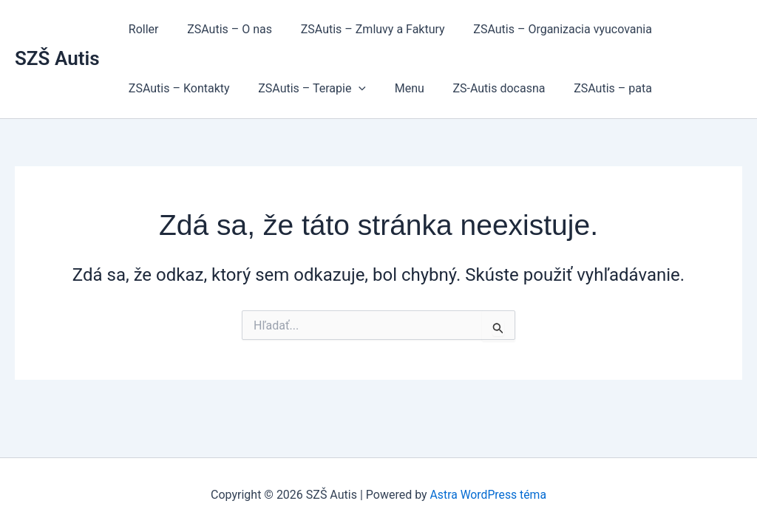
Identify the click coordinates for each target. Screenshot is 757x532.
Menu (397, 88)
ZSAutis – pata (591, 88)
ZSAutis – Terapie (305, 89)
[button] (351, 89)
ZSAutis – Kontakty (177, 88)
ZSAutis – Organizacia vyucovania (546, 29)
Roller (142, 29)
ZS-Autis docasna (482, 88)
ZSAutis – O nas (222, 29)
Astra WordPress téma (488, 495)
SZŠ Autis (57, 58)
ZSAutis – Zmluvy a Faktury (360, 29)
